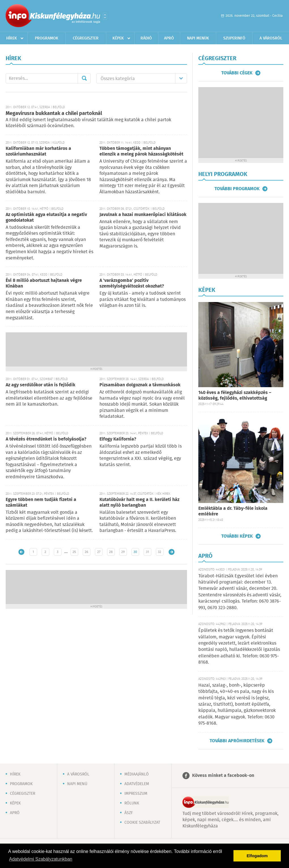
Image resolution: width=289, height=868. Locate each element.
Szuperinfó (234, 38)
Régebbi (172, 552)
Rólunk (132, 803)
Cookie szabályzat (142, 823)
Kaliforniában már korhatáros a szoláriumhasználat (38, 151)
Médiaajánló (137, 774)
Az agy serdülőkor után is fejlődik (41, 385)
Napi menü (77, 784)
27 (99, 552)
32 (160, 552)
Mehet (84, 78)
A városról (271, 38)
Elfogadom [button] (257, 856)
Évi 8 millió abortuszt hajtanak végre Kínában (44, 283)
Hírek (12, 38)
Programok (47, 38)
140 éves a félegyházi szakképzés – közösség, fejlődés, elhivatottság (235, 396)
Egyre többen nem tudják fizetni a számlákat (41, 503)
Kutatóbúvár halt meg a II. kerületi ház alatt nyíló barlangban (139, 503)
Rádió (146, 38)
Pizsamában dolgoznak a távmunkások (140, 385)
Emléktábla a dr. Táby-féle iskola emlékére (233, 511)
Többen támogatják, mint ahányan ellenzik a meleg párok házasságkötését (141, 151)
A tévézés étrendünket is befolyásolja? (46, 439)
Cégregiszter (86, 38)
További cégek (237, 73)
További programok (237, 189)
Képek (118, 38)
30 (135, 552)
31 (147, 552)
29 (123, 552)
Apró (169, 38)
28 (111, 552)
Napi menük (198, 38)
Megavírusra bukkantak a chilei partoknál (54, 114)
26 (86, 552)
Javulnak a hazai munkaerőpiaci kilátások (143, 215)
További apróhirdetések (237, 741)
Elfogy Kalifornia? (118, 439)
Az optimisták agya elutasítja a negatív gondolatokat (46, 218)
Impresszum (136, 794)
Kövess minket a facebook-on (223, 776)
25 (74, 552)
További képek (237, 536)
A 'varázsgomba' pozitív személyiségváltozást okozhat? (132, 283)
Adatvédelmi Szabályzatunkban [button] (41, 859)
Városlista (105, 16)
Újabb (21, 552)
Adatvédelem (137, 784)
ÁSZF (129, 813)
